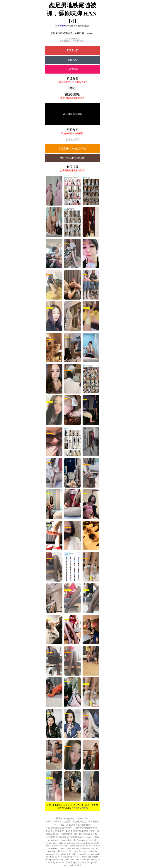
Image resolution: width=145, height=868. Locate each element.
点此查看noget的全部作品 (72, 148)
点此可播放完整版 (73, 114)
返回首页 (73, 60)
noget (63, 26)
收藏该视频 (72, 69)
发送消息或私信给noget (72, 158)
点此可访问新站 (81, 808)
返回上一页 (72, 50)
